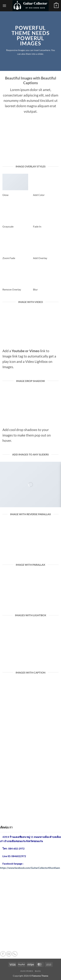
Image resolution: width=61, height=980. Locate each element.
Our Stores (27, 971)
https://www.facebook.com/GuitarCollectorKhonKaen (30, 868)
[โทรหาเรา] (15, 954)
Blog (38, 971)
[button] (4, 6)
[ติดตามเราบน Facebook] (3, 954)
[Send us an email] (9, 954)
